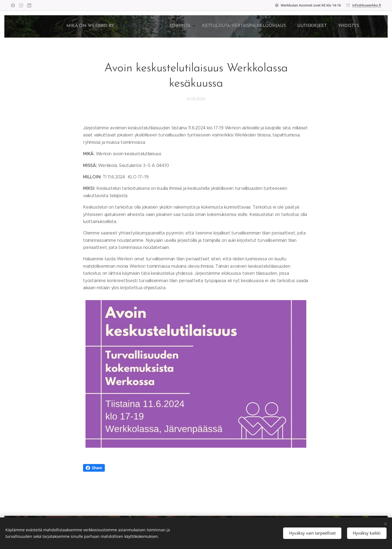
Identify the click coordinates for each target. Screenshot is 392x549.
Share (94, 468)
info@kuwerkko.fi (367, 5)
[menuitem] (295, 26)
